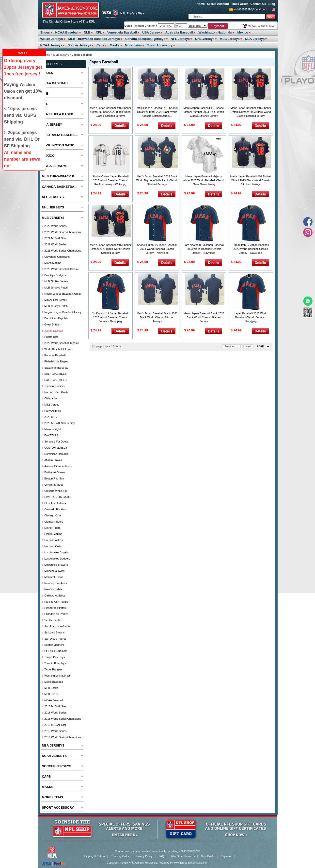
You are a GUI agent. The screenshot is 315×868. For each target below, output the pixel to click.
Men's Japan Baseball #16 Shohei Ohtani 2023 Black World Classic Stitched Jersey (110, 249)
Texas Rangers (53, 669)
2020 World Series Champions (63, 232)
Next (248, 346)
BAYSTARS (51, 435)
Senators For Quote (56, 442)
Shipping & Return (94, 856)
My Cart (261, 26)
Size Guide (208, 856)
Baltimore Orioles (55, 472)
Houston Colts (53, 546)
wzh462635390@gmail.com (250, 9)
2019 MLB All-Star (55, 725)
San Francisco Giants (57, 626)
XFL (99, 32)
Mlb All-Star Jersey (56, 300)
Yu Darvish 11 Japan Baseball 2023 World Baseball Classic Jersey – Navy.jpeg (110, 317)
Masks (115, 45)
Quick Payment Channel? (141, 26)
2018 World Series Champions (63, 719)
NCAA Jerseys (51, 45)
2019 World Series (55, 731)
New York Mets (53, 589)
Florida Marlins (53, 534)
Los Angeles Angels (56, 552)
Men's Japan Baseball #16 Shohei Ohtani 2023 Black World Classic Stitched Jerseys (251, 180)
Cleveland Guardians (57, 257)
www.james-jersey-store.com (191, 863)
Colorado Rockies (55, 509)
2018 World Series (55, 713)
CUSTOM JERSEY (56, 448)
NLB (87, 32)
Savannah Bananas (56, 368)
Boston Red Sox (54, 478)
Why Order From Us (183, 856)
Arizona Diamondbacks (58, 466)
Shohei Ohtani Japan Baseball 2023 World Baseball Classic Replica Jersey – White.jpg (110, 180)
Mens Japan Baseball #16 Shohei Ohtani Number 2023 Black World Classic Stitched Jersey (251, 112)
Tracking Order (120, 856)
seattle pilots (52, 620)
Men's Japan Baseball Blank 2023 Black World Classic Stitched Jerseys (157, 317)
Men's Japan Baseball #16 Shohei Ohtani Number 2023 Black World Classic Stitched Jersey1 (157, 112)
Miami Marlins (53, 263)
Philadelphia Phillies (56, 614)
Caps (100, 45)
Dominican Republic (56, 318)
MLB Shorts (51, 694)
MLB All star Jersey (56, 281)
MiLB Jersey (52, 405)
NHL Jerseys (205, 39)
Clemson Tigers (54, 522)
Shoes (45, 32)
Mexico (243, 32)
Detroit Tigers (52, 528)
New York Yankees (55, 583)
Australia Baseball (179, 32)
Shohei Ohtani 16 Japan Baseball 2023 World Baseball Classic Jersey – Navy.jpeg (157, 249)
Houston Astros (54, 540)
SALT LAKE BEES (55, 374)
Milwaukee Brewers (56, 565)
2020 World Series (55, 226)
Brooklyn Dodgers (55, 275)
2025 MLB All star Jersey (60, 423)
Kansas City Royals (56, 602)
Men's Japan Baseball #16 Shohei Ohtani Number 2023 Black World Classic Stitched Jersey (204, 112)
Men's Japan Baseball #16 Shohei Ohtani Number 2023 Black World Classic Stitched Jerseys (110, 112)
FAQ (161, 856)
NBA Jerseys (255, 39)
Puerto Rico (51, 337)
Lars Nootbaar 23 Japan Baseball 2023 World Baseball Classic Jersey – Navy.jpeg (204, 249)
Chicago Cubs (53, 515)
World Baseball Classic (58, 349)
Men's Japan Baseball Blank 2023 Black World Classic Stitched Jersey (204, 317)
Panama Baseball (55, 355)
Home (201, 4)
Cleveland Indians (55, 503)
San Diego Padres (55, 639)
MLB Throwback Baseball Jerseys (94, 39)
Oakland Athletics (55, 596)
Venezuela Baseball (122, 32)
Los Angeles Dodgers (57, 559)
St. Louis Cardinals (56, 651)
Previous (230, 346)
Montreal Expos (54, 577)
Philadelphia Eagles (56, 361)
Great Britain (52, 324)
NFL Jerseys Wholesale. (143, 863)
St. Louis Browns (55, 632)
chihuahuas (52, 398)
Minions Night (53, 429)
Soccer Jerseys (79, 45)
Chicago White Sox (56, 491)
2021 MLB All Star (55, 238)
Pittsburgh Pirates (55, 608)
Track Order (240, 4)
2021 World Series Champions (63, 251)
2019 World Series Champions (63, 737)
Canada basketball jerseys (145, 39)
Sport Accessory (160, 45)
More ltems (134, 45)
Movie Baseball (54, 682)
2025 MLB (50, 417)
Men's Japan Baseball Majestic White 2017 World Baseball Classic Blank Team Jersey (204, 180)
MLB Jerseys (230, 39)
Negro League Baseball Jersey (63, 294)
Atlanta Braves (53, 460)
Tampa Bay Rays (55, 657)
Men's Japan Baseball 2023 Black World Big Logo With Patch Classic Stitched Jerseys (157, 180)
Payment (226, 856)
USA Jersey (151, 32)
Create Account (218, 4)
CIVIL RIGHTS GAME (57, 497)
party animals (53, 411)
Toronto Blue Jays (55, 663)
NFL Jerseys (180, 39)
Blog (272, 4)
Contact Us (258, 4)
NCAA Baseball (67, 32)
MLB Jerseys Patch (56, 288)
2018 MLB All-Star (55, 706)
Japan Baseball (54, 331)
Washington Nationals (215, 32)
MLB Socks (51, 688)
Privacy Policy (144, 856)
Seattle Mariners (54, 645)
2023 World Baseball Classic (62, 269)
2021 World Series (55, 244)
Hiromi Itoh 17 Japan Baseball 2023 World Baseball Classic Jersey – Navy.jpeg (251, 249)
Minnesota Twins (54, 571)
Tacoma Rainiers (54, 386)
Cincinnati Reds (54, 485)
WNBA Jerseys (52, 39)
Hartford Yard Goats (56, 392)
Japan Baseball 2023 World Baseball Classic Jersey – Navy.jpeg (251, 317)
